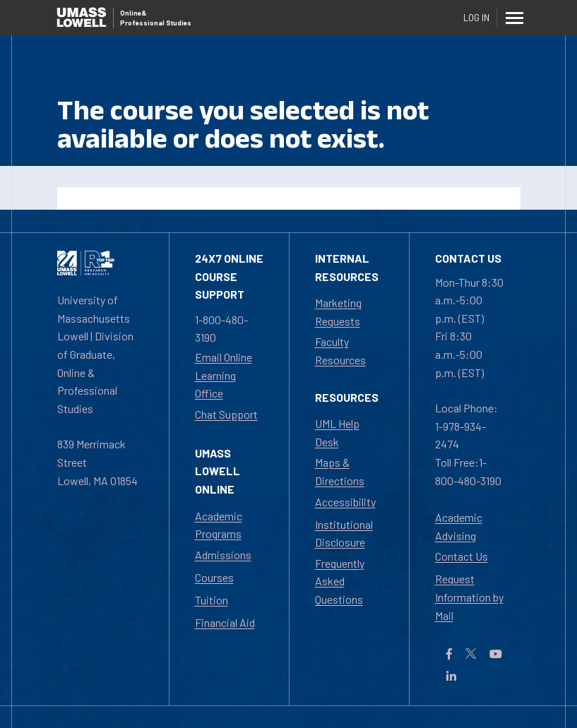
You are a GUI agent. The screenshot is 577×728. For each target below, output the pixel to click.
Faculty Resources (340, 351)
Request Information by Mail (469, 597)
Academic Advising (459, 526)
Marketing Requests (338, 312)
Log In (476, 18)
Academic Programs (219, 525)
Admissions (223, 555)
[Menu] (514, 18)
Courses (214, 577)
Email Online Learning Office (224, 375)
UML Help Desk (337, 432)
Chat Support (226, 414)
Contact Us (462, 556)
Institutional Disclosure (344, 533)
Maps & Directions (340, 471)
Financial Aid (225, 622)
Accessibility (345, 502)
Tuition (212, 600)
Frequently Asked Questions (340, 581)
